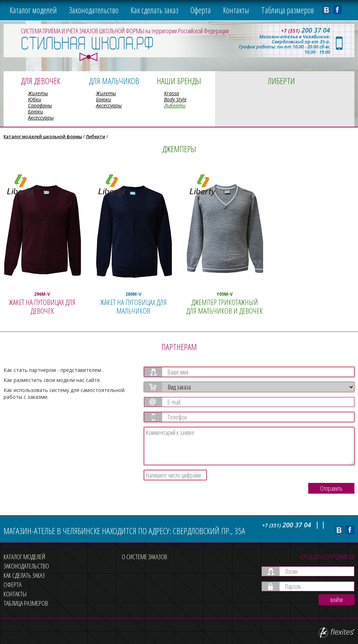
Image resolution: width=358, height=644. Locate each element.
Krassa (171, 93)
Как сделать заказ (154, 10)
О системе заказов (144, 557)
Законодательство (94, 10)
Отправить (331, 488)
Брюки (35, 112)
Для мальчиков (114, 81)
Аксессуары (41, 118)
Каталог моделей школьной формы (43, 137)
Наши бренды (179, 81)
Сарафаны (40, 105)
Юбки (35, 99)
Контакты (236, 10)
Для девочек (40, 81)
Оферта (201, 10)
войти (337, 600)
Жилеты (38, 93)
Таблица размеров (288, 10)
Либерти (175, 105)
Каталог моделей (33, 10)
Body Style (175, 99)
